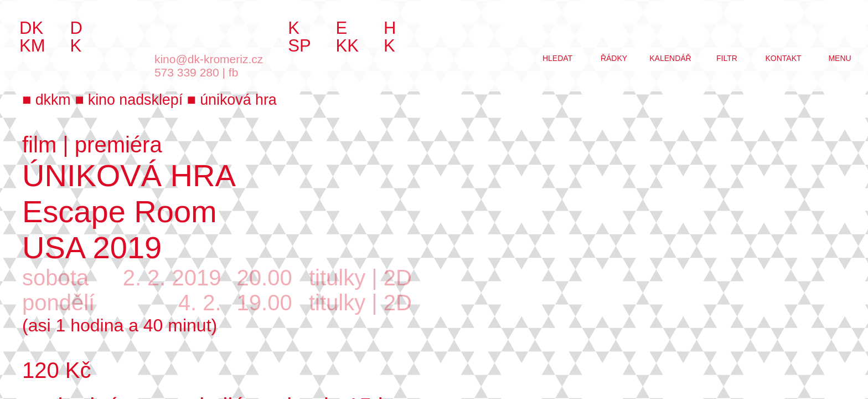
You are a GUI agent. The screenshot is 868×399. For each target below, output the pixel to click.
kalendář (670, 58)
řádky (614, 58)
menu (839, 58)
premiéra (118, 145)
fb (234, 72)
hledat (557, 58)
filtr (727, 58)
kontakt (783, 58)
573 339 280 (187, 72)
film (39, 145)
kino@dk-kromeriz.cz (209, 59)
